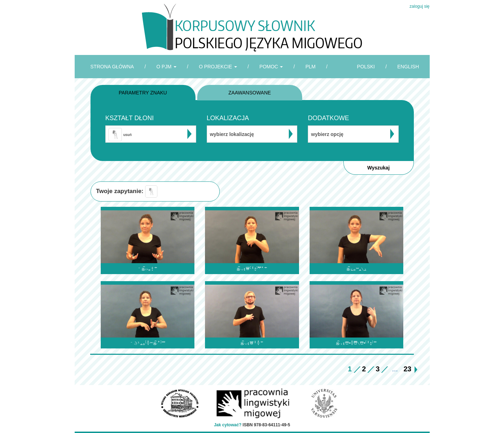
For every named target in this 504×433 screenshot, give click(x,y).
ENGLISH (408, 67)
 (252, 269)
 (356, 269)
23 (407, 369)
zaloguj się (420, 6)
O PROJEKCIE (218, 67)
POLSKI (366, 67)
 (252, 343)
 (356, 343)
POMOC (271, 67)
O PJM (166, 67)
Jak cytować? (228, 425)
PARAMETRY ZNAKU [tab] (143, 93)
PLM (310, 67)
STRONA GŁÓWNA (112, 67)
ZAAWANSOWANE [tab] (250, 93)
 (148, 343)
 (148, 269)
